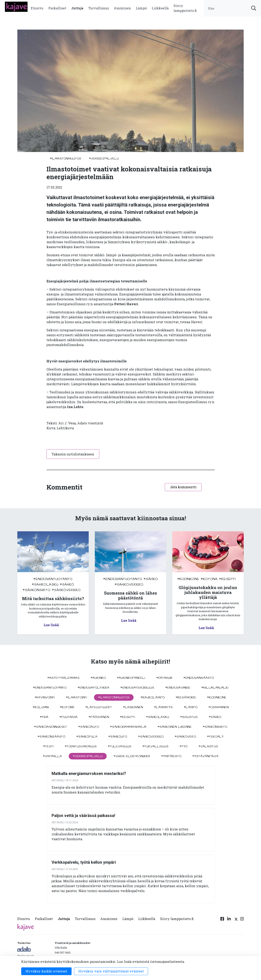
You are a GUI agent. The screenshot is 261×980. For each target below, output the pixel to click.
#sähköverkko (66, 590)
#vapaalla (52, 756)
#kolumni (41, 707)
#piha (44, 717)
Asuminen (122, 8)
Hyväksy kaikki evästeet (46, 971)
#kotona (209, 579)
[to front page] (16, 6)
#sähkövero (185, 737)
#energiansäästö (199, 678)
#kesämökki (186, 697)
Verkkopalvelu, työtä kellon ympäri (84, 862)
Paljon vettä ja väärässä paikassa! (83, 816)
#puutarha (68, 717)
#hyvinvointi (45, 697)
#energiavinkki (178, 688)
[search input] (232, 8)
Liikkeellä (160, 8)
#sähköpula (87, 737)
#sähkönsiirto (36, 590)
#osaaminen (218, 707)
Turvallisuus (99, 8)
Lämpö (141, 8)
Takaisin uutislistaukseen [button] (73, 454)
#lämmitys (163, 707)
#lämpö (191, 707)
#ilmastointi (76, 697)
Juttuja (77, 8)
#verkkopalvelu (104, 159)
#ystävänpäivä (205, 756)
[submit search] (254, 8)
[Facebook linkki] (222, 920)
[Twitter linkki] (236, 920)
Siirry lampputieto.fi (185, 8)
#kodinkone (188, 579)
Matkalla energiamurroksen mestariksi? (89, 774)
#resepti (227, 579)
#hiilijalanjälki (215, 688)
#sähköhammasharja (128, 727)
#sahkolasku (45, 584)
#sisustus (189, 717)
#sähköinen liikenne (175, 727)
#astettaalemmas (63, 678)
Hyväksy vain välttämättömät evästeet (111, 971)
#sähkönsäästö (51, 737)
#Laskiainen (133, 707)
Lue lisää (51, 625)
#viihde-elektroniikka (132, 756)
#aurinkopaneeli (131, 678)
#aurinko (98, 678)
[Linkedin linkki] (229, 920)
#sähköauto (88, 727)
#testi (48, 746)
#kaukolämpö (153, 697)
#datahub (164, 678)
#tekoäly (215, 737)
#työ (183, 746)
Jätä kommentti (183, 487)
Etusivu (37, 8)
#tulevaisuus (119, 746)
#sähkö (67, 584)
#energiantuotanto (53, 579)
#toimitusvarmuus (81, 746)
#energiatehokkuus (137, 688)
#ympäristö (171, 756)
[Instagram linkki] (242, 920)
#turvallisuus (155, 746)
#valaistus (208, 746)
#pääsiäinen (99, 717)
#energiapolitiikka (93, 688)
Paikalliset (57, 8)
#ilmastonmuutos (65, 159)
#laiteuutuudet (99, 707)
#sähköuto (118, 737)
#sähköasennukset (50, 727)
